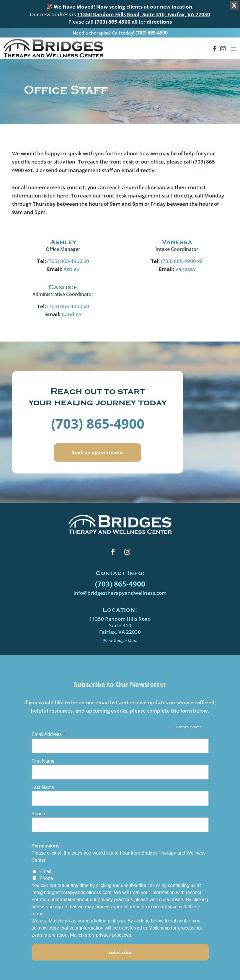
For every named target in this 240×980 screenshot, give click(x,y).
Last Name (43, 778)
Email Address (49, 725)
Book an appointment (98, 443)
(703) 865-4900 (152, 22)
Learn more (44, 926)
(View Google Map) (120, 631)
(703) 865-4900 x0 (68, 252)
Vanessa (185, 260)
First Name (43, 752)
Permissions (46, 837)
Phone (38, 805)
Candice (71, 305)
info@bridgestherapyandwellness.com (120, 584)
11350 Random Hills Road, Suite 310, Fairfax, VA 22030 (144, 14)
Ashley (71, 260)
